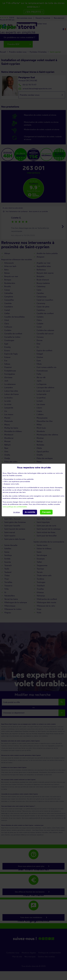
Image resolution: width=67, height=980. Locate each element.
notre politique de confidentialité (15, 507)
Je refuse (16, 512)
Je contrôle (30, 512)
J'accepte (46, 512)
